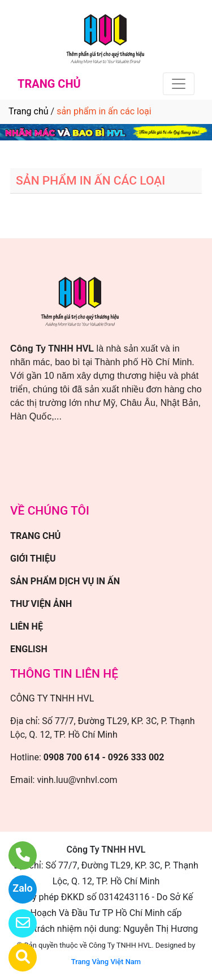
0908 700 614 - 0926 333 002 (104, 757)
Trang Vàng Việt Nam (106, 962)
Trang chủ (29, 111)
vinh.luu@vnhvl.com (77, 780)
